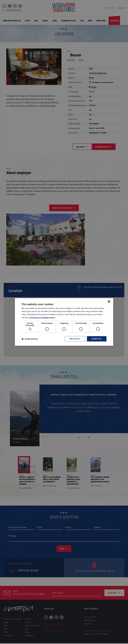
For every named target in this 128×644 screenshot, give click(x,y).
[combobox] (109, 301)
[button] (30, 339)
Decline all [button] (74, 339)
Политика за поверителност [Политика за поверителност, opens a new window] (43, 317)
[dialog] (64, 322)
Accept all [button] (96, 339)
